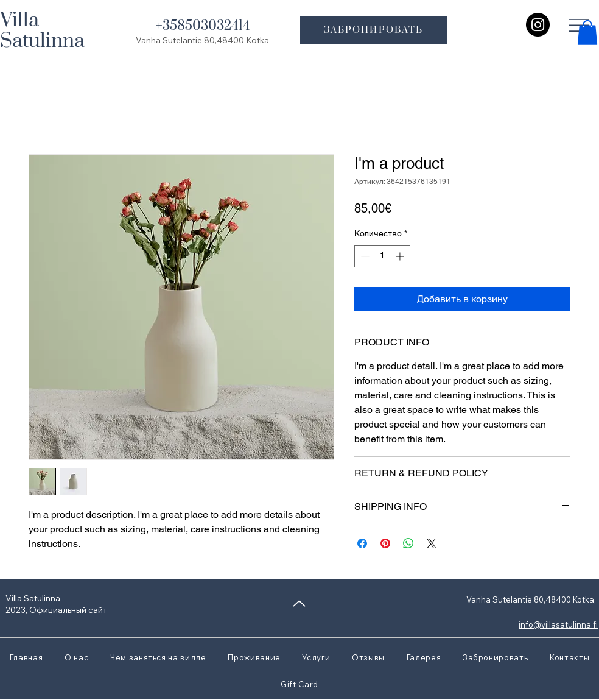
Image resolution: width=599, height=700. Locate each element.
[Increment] (401, 256)
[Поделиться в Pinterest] (385, 543)
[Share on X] (432, 543)
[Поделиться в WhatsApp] (408, 543)
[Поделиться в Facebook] (362, 543)
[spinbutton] (382, 256)
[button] (587, 33)
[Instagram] (538, 25)
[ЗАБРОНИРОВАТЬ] (374, 30)
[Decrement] (364, 256)
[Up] (299, 603)
